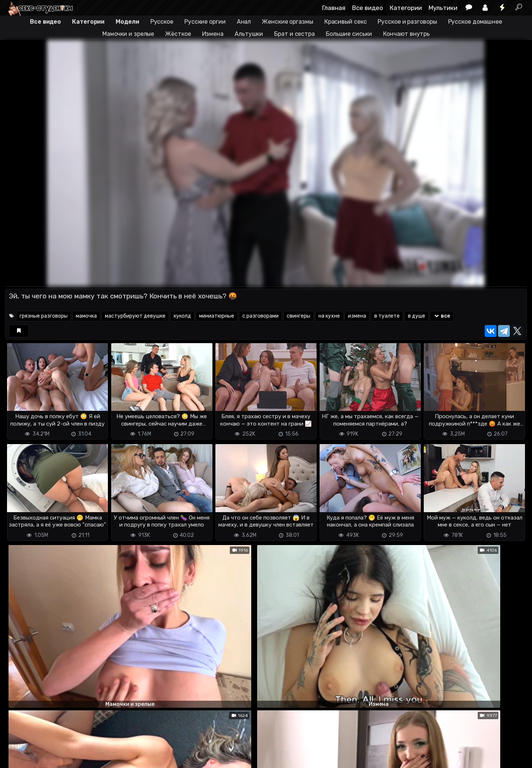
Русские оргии (205, 22)
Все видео (368, 8)
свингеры (299, 316)
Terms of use (43, 758)
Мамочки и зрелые (128, 34)
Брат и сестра (294, 34)
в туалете (387, 316)
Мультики (443, 8)
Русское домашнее (475, 22)
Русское (162, 22)
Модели (127, 22)
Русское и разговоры (407, 22)
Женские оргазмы (288, 22)
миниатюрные (217, 316)
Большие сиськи (349, 34)
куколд (182, 316)
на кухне (329, 316)
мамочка (86, 316)
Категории (406, 8)
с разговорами (260, 316)
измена (357, 316)
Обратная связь (82, 758)
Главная (334, 8)
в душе (417, 316)
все (442, 316)
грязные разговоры (44, 316)
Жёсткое (178, 34)
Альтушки (249, 34)
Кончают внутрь (407, 34)
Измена (213, 34)
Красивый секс (346, 22)
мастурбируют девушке (135, 316)
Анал (244, 22)
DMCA (17, 758)
